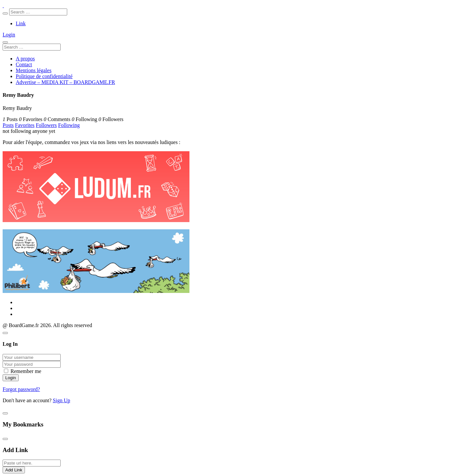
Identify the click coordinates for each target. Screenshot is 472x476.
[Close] (5, 333)
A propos (25, 59)
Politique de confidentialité (44, 76)
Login (9, 35)
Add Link (14, 470)
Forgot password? (21, 389)
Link (21, 23)
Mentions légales (34, 70)
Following (69, 125)
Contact (24, 64)
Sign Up (61, 400)
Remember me (26, 371)
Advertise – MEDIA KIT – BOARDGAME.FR (65, 82)
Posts (8, 125)
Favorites (25, 125)
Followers (46, 125)
